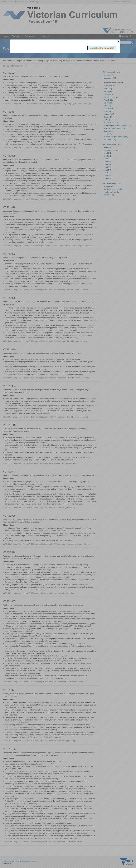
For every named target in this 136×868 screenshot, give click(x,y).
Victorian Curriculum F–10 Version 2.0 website (42, 57)
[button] (118, 41)
